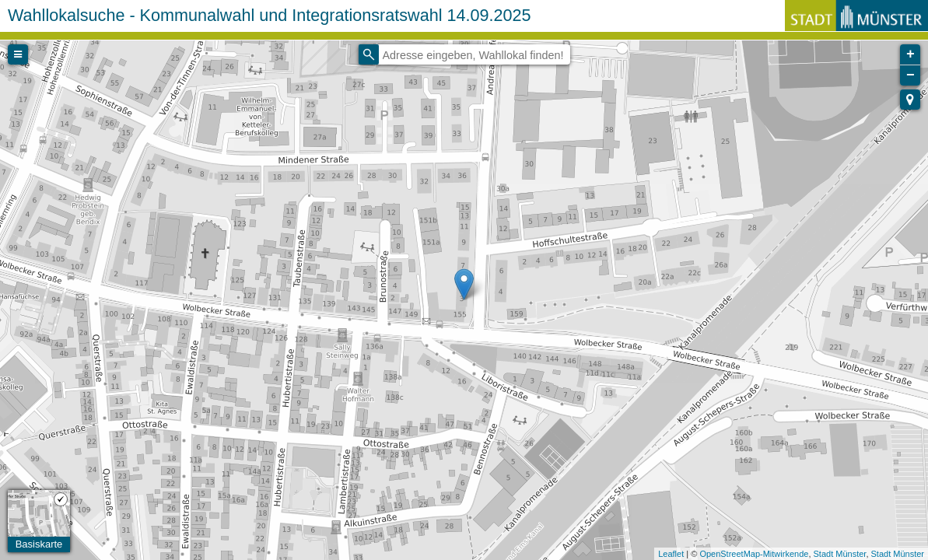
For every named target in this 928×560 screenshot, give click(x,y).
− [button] (910, 75)
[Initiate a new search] (369, 54)
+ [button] (910, 54)
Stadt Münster (840, 554)
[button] (910, 100)
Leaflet (671, 554)
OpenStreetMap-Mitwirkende (754, 554)
